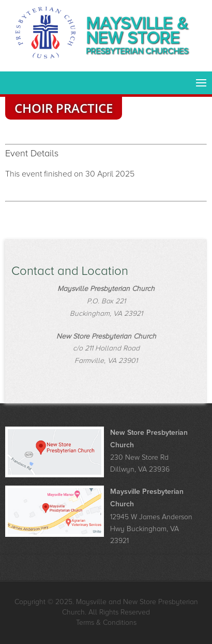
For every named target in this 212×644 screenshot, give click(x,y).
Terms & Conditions (106, 623)
